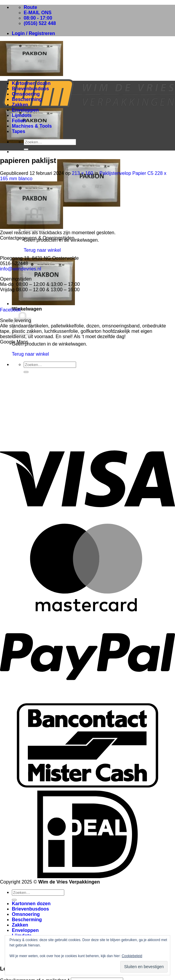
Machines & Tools (32, 126)
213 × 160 (83, 173)
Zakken (20, 105)
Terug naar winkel (42, 250)
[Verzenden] (26, 149)
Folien (19, 121)
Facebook (10, 310)
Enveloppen (25, 110)
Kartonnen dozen (31, 83)
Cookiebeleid (132, 956)
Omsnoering (26, 94)
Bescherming (27, 99)
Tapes (19, 131)
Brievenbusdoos (30, 89)
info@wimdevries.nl (21, 269)
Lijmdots (22, 115)
